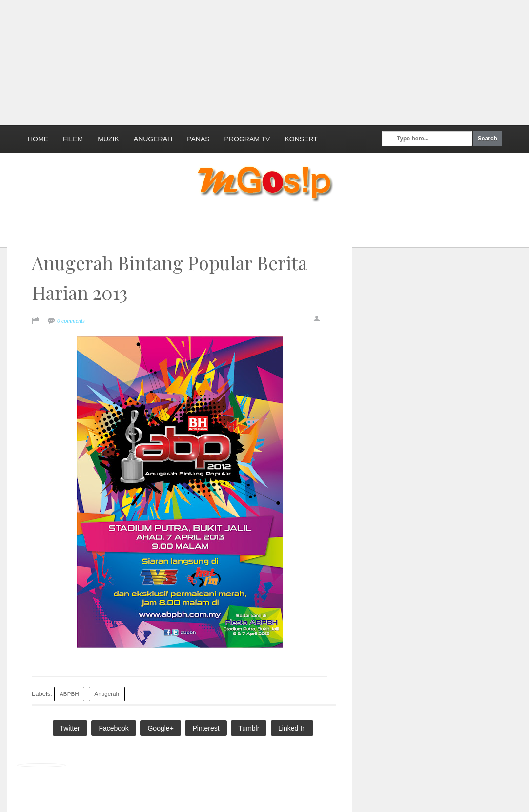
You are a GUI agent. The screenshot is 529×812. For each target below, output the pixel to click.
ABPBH (69, 694)
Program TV (247, 139)
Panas (198, 139)
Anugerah (153, 139)
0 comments (71, 321)
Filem (73, 139)
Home (38, 139)
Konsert (301, 139)
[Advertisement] (237, 61)
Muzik (108, 139)
